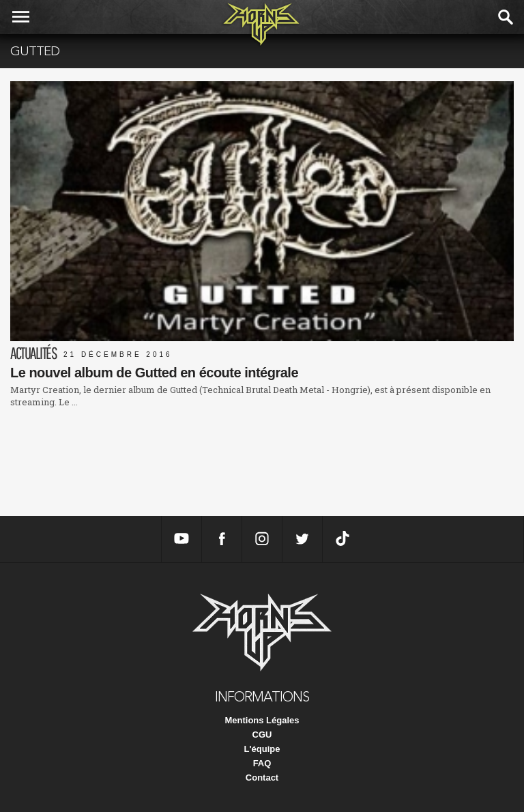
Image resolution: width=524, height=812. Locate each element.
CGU (262, 735)
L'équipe (262, 749)
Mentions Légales (262, 720)
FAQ (262, 763)
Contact (262, 778)
